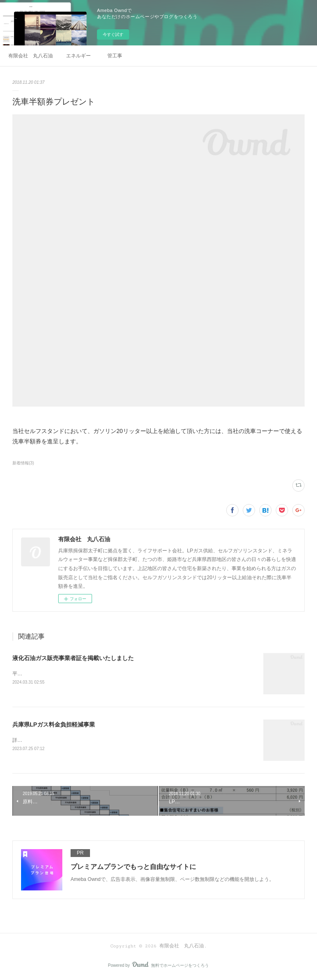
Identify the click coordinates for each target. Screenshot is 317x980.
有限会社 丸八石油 (31, 56)
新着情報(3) (23, 463)
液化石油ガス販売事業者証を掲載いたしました (73, 658)
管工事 (115, 56)
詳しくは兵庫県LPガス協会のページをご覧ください (70, 741)
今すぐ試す (113, 34)
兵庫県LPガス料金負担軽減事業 (54, 725)
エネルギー (78, 56)
